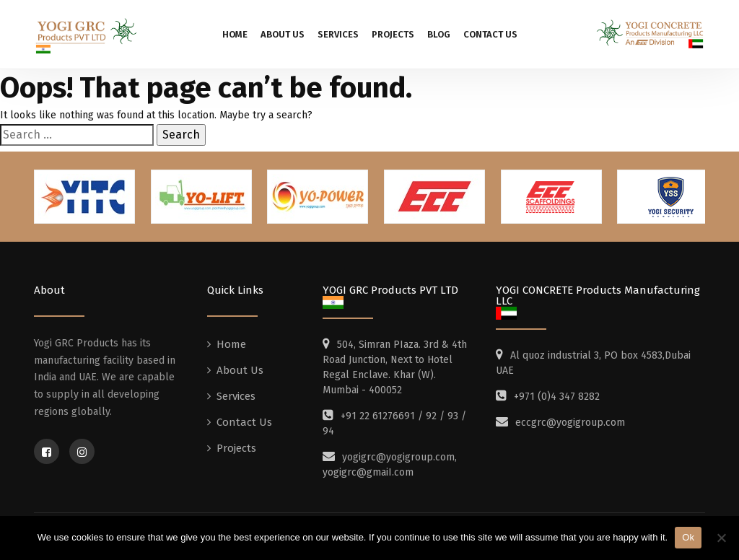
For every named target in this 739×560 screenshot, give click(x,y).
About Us (283, 34)
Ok (688, 537)
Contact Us (490, 34)
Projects (393, 34)
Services (338, 34)
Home (235, 34)
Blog (439, 34)
